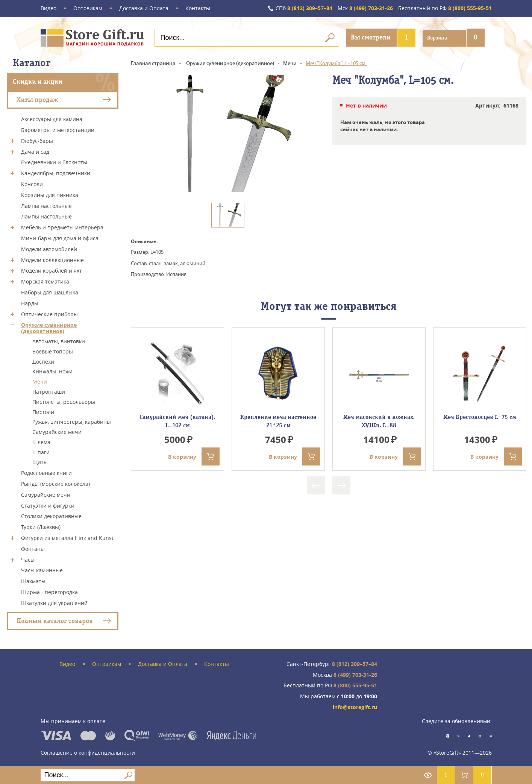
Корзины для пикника (50, 195)
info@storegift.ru (355, 707)
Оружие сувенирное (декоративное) (49, 328)
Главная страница (153, 63)
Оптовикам (88, 8)
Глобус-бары (37, 140)
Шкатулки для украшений (54, 603)
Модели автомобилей (49, 249)
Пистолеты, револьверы (64, 401)
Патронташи (49, 391)
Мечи (40, 381)
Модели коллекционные (52, 259)
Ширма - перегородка (49, 592)
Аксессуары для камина (52, 119)
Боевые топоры (53, 351)
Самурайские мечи (57, 431)
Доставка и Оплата (144, 8)
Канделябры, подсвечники (56, 173)
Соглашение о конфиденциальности (88, 752)
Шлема (41, 442)
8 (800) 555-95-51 (445, 8)
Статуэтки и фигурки (48, 505)
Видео (49, 8)
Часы (28, 559)
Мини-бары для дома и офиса (60, 238)
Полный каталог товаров (55, 620)
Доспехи (43, 361)
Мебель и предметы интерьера (62, 227)
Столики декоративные (51, 516)
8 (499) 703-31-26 (365, 8)
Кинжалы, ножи (52, 371)
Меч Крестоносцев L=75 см (480, 416)
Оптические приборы (49, 313)
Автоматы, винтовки (59, 341)
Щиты (40, 462)
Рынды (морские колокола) (55, 483)
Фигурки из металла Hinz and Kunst (67, 538)
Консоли (32, 184)
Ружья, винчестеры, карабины (72, 421)
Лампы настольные (46, 205)
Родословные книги (46, 472)
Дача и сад (35, 151)
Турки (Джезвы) (41, 527)
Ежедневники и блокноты (54, 162)
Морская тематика (45, 281)
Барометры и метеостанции (58, 130)
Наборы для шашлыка (50, 292)
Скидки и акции (38, 81)
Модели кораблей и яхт (52, 270)
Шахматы (33, 581)
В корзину (194, 456)
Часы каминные (42, 570)
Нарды (30, 303)
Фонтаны (33, 548)
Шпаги (41, 451)
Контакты (198, 8)
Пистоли (43, 411)
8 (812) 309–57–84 (303, 8)
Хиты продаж (37, 99)
